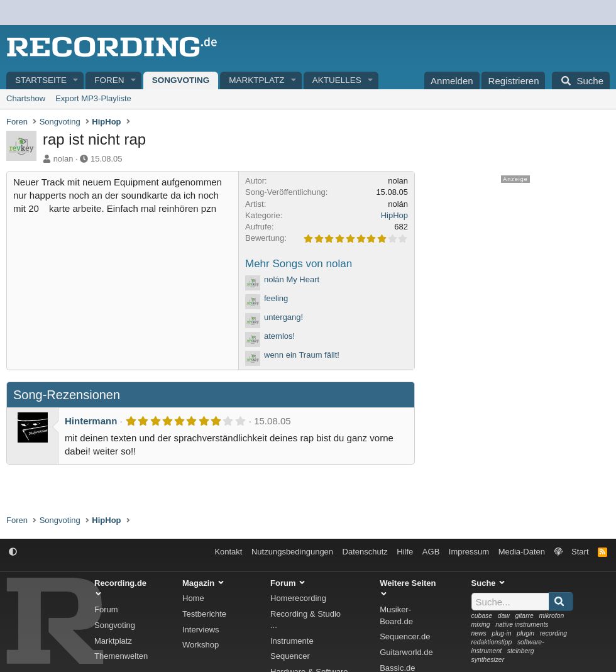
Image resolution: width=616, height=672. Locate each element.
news (479, 633)
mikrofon (551, 616)
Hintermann (91, 421)
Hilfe (405, 552)
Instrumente (292, 641)
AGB (431, 552)
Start (580, 552)
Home (193, 598)
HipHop (394, 215)
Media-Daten (522, 552)
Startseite (41, 80)
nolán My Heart (292, 279)
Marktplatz (256, 80)
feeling (276, 298)
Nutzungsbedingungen (292, 552)
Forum (106, 609)
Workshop (201, 645)
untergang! (283, 317)
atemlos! (279, 336)
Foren (109, 80)
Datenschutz (365, 552)
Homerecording (298, 598)
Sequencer (290, 656)
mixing (481, 625)
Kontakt (228, 552)
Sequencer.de (405, 636)
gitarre (524, 616)
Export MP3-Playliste (93, 98)
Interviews (201, 630)
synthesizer (488, 660)
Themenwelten (121, 656)
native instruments (522, 625)
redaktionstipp (492, 642)
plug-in (501, 633)
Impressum (469, 552)
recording (553, 633)
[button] (76, 81)
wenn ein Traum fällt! (302, 355)
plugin (525, 633)
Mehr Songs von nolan (299, 264)
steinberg (521, 651)
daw (504, 616)
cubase (482, 616)
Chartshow (26, 98)
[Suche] (581, 80)
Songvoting (181, 80)
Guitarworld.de (406, 652)
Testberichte (204, 614)
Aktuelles (337, 80)
